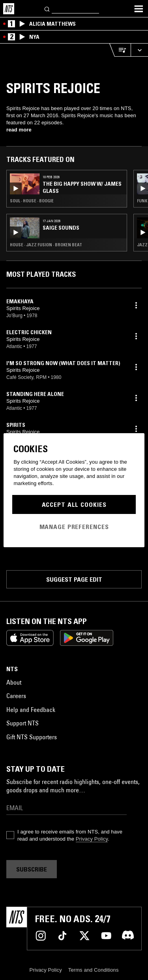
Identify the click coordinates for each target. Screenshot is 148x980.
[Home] (9, 9)
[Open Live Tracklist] (120, 50)
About (14, 682)
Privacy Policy (92, 839)
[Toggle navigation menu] (139, 9)
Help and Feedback (31, 710)
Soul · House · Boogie (32, 201)
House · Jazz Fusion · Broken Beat (46, 245)
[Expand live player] (139, 50)
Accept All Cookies (74, 504)
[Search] (47, 9)
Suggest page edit (74, 579)
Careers (16, 696)
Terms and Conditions (94, 970)
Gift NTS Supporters (32, 737)
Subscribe (32, 869)
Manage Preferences (74, 527)
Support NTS (22, 723)
